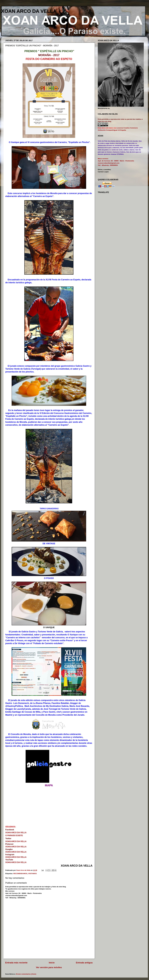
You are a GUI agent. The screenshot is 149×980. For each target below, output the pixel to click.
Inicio (52, 963)
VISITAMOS (32, 874)
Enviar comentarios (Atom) (26, 974)
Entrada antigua (84, 963)
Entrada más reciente (16, 963)
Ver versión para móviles (49, 967)
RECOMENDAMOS (20, 874)
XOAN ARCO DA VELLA (29, 11)
